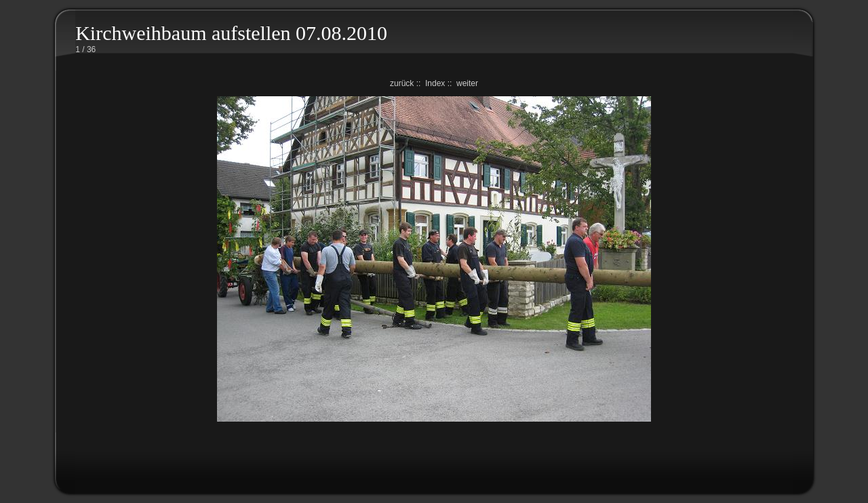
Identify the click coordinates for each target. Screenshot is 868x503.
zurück (402, 83)
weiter (467, 83)
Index (435, 83)
